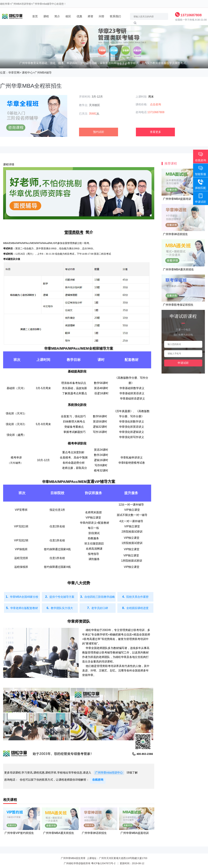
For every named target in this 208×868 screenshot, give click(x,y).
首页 (35, 16)
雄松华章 (5, 4)
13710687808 (191, 15)
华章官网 (14, 73)
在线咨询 (98, 780)
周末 (151, 97)
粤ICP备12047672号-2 (103, 863)
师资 (90, 16)
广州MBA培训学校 (21, 4)
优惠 (79, 16)
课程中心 (27, 73)
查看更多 (155, 132)
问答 (102, 16)
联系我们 (115, 16)
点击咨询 (155, 104)
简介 (57, 16)
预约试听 (99, 132)
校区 (68, 16)
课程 (46, 16)
